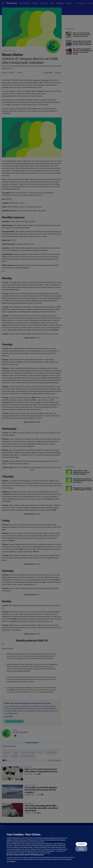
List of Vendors (11, 862)
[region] (46, 847)
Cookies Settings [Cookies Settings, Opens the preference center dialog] (81, 849)
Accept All (81, 844)
